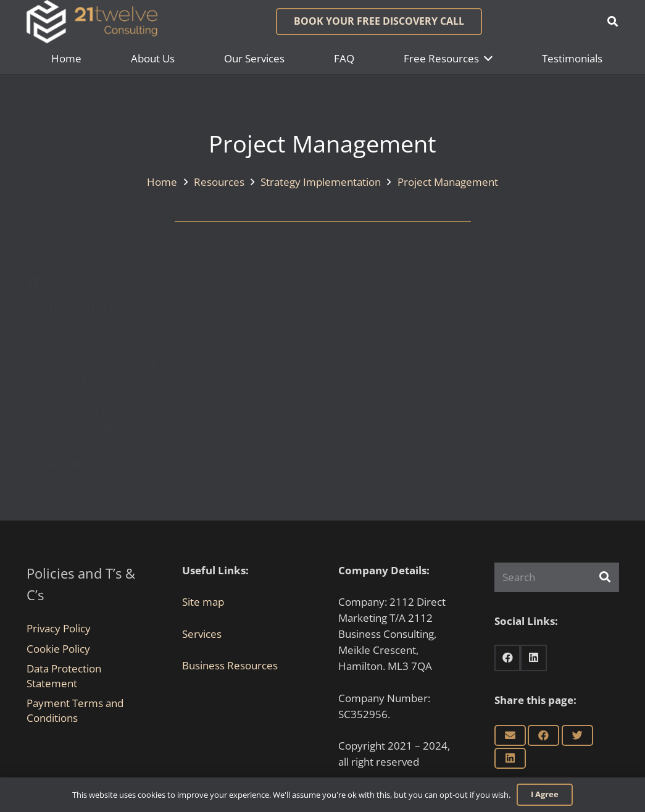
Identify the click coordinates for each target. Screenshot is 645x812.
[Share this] (543, 735)
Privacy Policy (59, 628)
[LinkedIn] (534, 658)
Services (202, 634)
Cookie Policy (58, 649)
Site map (203, 602)
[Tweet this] (577, 735)
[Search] (557, 577)
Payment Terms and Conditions (75, 710)
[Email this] (510, 735)
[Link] (92, 22)
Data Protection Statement (64, 676)
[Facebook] (508, 658)
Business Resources (230, 665)
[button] (613, 22)
